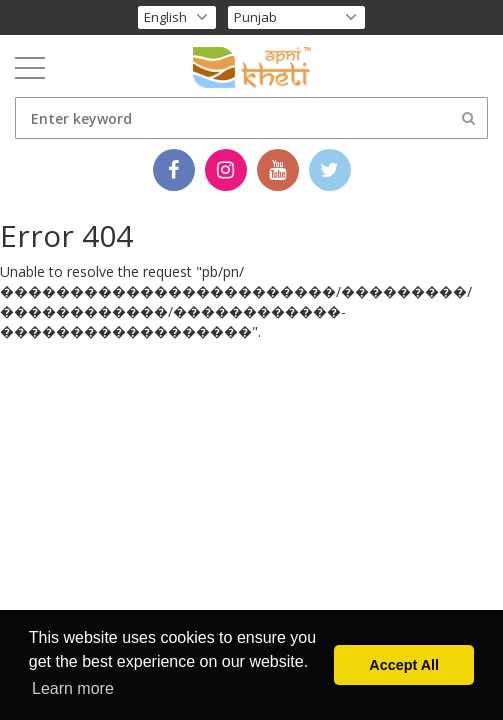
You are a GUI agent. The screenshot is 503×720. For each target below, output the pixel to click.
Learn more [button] (73, 688)
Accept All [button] (404, 665)
